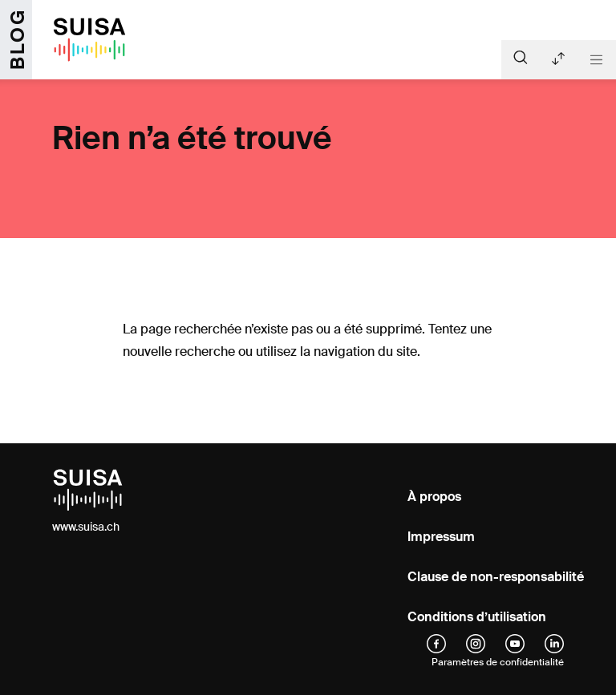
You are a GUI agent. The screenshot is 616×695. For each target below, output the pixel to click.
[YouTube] (515, 643)
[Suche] (521, 57)
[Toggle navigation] (596, 60)
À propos (434, 497)
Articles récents (558, 59)
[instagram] (476, 643)
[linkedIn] (554, 643)
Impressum (441, 537)
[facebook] (436, 643)
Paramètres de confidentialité (498, 662)
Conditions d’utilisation (477, 617)
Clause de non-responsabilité (496, 577)
